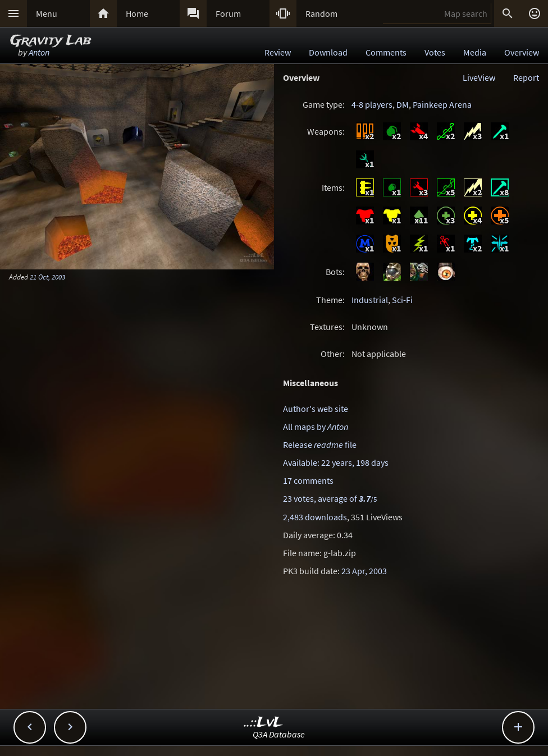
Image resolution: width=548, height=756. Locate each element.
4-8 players (372, 104)
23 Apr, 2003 (364, 571)
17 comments (308, 480)
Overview (522, 52)
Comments (386, 52)
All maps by (316, 427)
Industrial (370, 300)
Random (321, 13)
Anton (39, 52)
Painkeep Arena (442, 104)
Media (475, 52)
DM (403, 104)
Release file (320, 445)
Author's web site (316, 409)
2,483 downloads (315, 517)
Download (328, 52)
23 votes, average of (330, 498)
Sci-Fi (402, 300)
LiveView (479, 77)
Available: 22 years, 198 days (336, 462)
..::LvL (264, 723)
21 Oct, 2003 (47, 277)
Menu (47, 13)
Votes (435, 52)
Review (278, 52)
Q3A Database (279, 734)
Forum (228, 13)
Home (137, 13)
